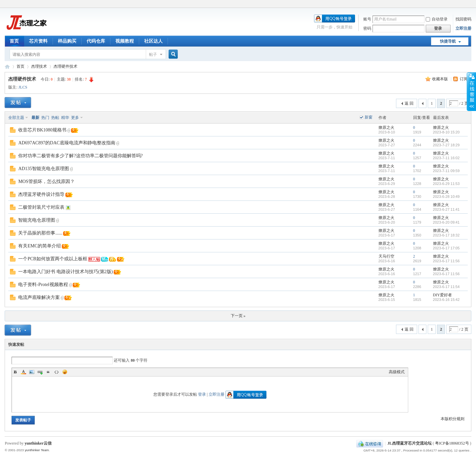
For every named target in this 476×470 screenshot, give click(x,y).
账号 (367, 19)
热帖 (55, 118)
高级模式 (397, 372)
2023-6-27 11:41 (446, 209)
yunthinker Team (37, 450)
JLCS (23, 87)
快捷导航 (448, 41)
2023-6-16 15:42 (446, 300)
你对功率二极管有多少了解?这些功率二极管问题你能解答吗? (80, 156)
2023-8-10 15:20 (446, 132)
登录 (202, 394)
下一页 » (238, 316)
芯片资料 (38, 41)
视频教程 (125, 41)
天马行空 (386, 256)
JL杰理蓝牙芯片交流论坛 (7, 67)
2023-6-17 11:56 (446, 261)
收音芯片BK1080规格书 (42, 130)
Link (40, 372)
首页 (14, 41)
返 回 (409, 103)
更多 (75, 118)
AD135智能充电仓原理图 (43, 169)
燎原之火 (386, 127)
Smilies (65, 372)
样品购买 (67, 41)
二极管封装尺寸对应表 (41, 207)
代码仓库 (96, 41)
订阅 (464, 79)
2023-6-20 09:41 (446, 222)
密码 (367, 28)
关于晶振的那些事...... (40, 233)
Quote (48, 372)
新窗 (369, 117)
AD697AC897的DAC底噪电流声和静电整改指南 (67, 143)
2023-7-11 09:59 (446, 171)
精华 (65, 118)
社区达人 (153, 41)
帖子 (153, 54)
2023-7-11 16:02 (446, 158)
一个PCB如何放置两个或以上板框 (53, 259)
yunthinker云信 (38, 443)
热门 (45, 118)
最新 (35, 118)
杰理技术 (39, 66)
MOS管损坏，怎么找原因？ (46, 181)
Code (57, 372)
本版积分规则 (453, 419)
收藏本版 (440, 79)
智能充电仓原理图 (37, 220)
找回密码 (463, 19)
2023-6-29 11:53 (446, 184)
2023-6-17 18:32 (446, 235)
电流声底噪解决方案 (39, 297)
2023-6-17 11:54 (446, 287)
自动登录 (437, 19)
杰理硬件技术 (65, 66)
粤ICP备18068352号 (452, 443)
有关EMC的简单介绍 (39, 246)
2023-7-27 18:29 (446, 145)
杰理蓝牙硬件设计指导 (41, 194)
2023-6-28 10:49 (446, 197)
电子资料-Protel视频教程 (43, 285)
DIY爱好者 (442, 295)
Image (32, 372)
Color (23, 372)
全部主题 (16, 118)
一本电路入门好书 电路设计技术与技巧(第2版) (65, 272)
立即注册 (463, 28)
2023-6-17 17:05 (446, 248)
